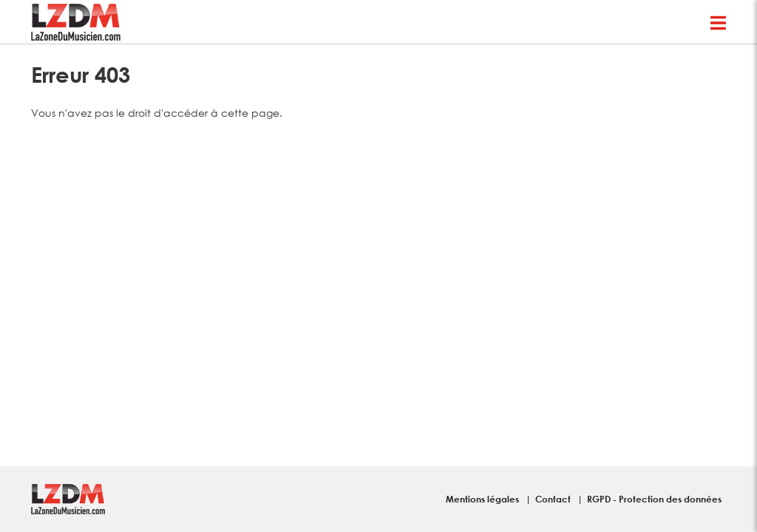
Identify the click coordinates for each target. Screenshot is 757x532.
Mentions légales (483, 499)
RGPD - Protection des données (654, 499)
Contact (554, 499)
